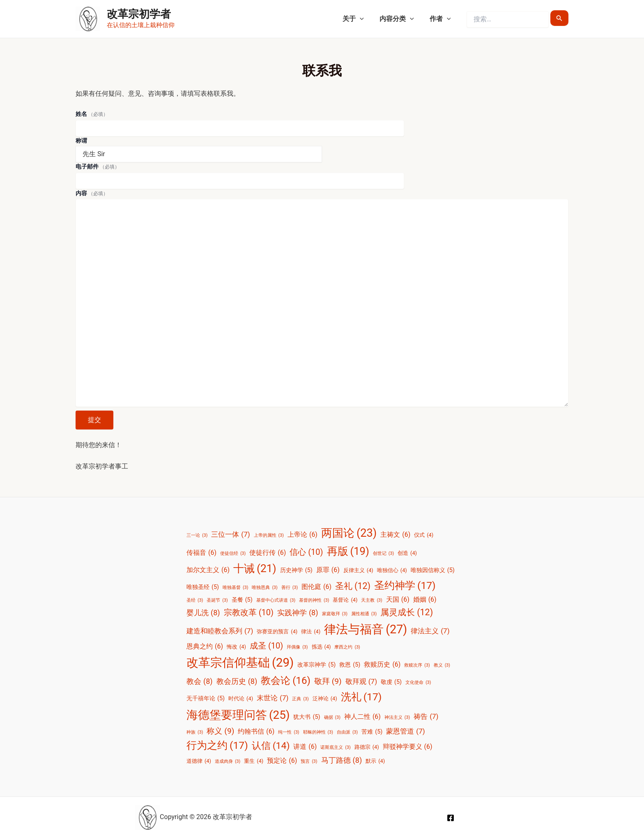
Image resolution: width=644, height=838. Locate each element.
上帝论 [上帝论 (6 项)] (302, 535)
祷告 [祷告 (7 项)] (426, 716)
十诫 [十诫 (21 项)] (255, 569)
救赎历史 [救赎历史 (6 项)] (382, 665)
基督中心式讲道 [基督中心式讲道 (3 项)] (276, 600)
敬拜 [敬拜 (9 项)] (328, 681)
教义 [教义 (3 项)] (442, 665)
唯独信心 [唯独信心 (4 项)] (392, 570)
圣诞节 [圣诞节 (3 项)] (217, 600)
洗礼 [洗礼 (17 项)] (361, 697)
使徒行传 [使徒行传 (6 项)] (268, 553)
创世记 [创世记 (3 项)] (383, 554)
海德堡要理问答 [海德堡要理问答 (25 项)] (238, 715)
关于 (359, 19)
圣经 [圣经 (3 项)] (195, 600)
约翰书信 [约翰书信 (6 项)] (256, 732)
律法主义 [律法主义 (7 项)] (430, 631)
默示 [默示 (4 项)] (375, 761)
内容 (92, 193)
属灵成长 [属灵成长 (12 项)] (407, 612)
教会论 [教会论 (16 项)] (286, 681)
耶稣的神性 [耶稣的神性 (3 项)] (318, 732)
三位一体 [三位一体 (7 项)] (230, 534)
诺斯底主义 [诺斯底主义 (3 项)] (335, 748)
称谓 (81, 141)
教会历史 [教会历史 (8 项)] (237, 681)
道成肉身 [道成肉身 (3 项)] (228, 762)
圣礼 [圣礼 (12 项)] (353, 586)
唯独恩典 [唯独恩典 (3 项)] (264, 588)
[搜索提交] (559, 18)
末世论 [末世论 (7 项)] (273, 698)
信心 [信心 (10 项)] (306, 552)
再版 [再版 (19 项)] (348, 551)
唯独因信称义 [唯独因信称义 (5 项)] (433, 570)
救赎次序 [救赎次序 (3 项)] (417, 665)
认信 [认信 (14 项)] (271, 746)
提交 (94, 420)
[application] (366, 19)
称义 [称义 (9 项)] (220, 731)
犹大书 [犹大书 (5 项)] (307, 717)
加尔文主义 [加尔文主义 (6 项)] (208, 570)
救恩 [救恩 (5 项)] (350, 665)
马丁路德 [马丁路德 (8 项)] (342, 760)
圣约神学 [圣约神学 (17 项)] (405, 586)
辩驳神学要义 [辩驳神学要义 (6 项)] (408, 747)
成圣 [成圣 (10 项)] (266, 646)
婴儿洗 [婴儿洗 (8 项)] (203, 613)
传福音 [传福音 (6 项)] (201, 553)
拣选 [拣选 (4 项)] (321, 647)
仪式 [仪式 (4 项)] (424, 535)
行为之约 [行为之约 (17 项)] (217, 746)
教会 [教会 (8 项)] (200, 681)
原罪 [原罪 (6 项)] (328, 570)
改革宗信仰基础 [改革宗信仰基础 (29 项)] (240, 663)
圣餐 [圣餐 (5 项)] (242, 600)
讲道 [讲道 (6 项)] (305, 747)
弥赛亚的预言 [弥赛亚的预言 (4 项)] (277, 631)
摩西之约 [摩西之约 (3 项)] (347, 647)
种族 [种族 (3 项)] (195, 732)
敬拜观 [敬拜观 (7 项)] (361, 681)
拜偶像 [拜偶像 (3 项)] (297, 647)
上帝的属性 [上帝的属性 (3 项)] (269, 536)
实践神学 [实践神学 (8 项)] (298, 613)
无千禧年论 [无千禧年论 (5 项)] (206, 699)
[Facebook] (451, 818)
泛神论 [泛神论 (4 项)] (325, 698)
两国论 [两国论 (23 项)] (349, 533)
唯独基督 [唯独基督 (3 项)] (235, 588)
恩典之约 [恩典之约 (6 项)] (205, 646)
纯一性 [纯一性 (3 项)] (289, 732)
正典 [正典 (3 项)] (300, 699)
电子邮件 (98, 166)
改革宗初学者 (139, 14)
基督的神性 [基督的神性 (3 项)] (314, 600)
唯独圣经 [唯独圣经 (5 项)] (203, 587)
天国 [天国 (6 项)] (398, 600)
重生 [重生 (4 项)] (254, 761)
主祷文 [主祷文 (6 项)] (395, 535)
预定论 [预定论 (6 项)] (282, 761)
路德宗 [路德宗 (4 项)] (367, 747)
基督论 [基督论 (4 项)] (345, 600)
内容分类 (400, 19)
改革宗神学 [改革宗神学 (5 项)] (316, 665)
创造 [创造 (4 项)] (407, 553)
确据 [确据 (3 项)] (332, 718)
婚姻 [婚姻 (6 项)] (425, 600)
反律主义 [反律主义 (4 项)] (358, 570)
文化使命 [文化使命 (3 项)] (418, 683)
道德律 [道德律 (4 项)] (199, 761)
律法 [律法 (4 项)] (311, 631)
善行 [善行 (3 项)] (290, 588)
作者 (442, 19)
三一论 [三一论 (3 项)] (197, 536)
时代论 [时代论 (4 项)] (241, 698)
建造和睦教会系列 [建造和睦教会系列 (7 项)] (220, 631)
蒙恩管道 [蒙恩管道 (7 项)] (405, 731)
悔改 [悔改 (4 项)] (236, 647)
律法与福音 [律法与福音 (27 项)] (366, 629)
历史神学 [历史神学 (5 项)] (296, 570)
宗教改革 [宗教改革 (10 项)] (249, 613)
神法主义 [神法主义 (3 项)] (397, 718)
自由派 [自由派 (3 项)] (347, 732)
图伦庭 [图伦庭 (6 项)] (316, 587)
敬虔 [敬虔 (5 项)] (391, 682)
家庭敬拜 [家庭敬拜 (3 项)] (335, 614)
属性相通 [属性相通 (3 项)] (364, 614)
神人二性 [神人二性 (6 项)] (362, 717)
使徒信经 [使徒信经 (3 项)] (233, 554)
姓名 (92, 114)
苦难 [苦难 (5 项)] (372, 732)
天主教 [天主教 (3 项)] (371, 600)
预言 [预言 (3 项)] (309, 762)
